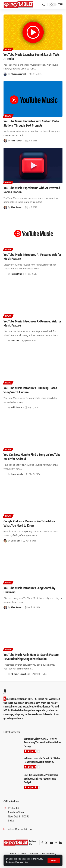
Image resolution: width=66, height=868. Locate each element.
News (8, 49)
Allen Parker (16, 141)
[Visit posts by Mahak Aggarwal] (5, 74)
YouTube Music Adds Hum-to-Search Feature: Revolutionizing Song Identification (31, 657)
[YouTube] (51, 843)
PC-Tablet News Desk (20, 674)
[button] (54, 860)
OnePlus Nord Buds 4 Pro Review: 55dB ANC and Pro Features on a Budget (41, 779)
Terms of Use (22, 862)
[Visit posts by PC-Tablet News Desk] (5, 674)
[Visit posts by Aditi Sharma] (5, 407)
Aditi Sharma (16, 407)
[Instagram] (56, 843)
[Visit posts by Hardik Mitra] (5, 274)
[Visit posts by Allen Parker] (5, 141)
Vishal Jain (15, 541)
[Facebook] (42, 843)
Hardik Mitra (16, 274)
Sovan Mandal (17, 474)
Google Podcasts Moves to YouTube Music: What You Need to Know (30, 523)
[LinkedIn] (60, 843)
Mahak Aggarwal (18, 74)
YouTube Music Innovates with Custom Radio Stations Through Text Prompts (31, 123)
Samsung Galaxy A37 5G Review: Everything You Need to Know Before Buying (43, 742)
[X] (46, 843)
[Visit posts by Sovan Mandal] (5, 474)
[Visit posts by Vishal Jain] (5, 541)
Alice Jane (15, 341)
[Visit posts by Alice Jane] (5, 341)
